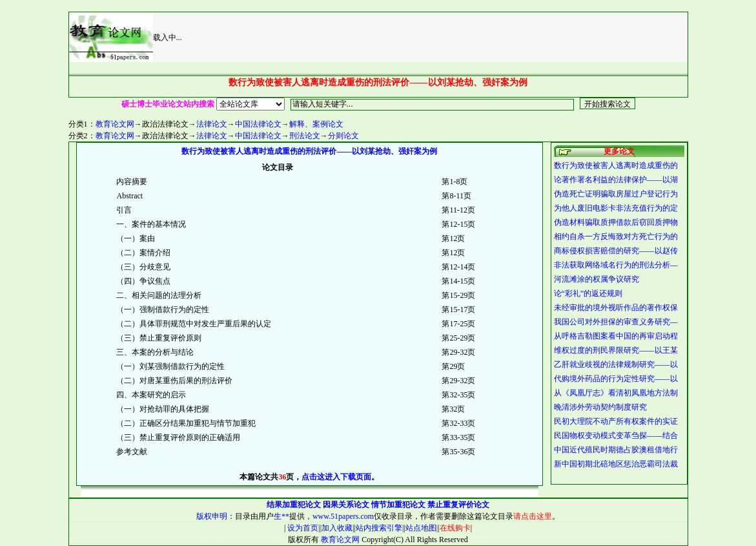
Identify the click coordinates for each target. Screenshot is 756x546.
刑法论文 (305, 136)
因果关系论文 (346, 505)
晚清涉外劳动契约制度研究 (600, 407)
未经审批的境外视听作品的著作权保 (616, 308)
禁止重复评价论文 (458, 505)
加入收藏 (337, 528)
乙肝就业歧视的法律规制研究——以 (616, 364)
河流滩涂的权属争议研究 (597, 279)
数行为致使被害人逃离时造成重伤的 (616, 165)
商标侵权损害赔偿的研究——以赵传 (616, 251)
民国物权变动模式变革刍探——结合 (616, 436)
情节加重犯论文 (398, 505)
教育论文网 (115, 124)
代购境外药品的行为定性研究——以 (616, 379)
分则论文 (343, 136)
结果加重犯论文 (294, 505)
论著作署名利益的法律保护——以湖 (616, 180)
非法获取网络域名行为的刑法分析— (616, 265)
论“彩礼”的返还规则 (588, 293)
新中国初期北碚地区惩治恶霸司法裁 (616, 464)
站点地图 (421, 528)
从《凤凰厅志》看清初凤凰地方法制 (616, 393)
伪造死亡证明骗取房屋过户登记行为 (616, 194)
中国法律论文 (258, 124)
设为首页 (302, 528)
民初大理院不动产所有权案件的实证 (616, 421)
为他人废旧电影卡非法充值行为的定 (616, 208)
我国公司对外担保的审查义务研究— (616, 322)
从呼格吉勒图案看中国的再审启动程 (616, 336)
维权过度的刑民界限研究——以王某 (616, 350)
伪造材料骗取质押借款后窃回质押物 (616, 222)
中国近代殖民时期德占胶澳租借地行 (616, 450)
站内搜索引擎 (379, 528)
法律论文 (212, 124)
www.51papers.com (343, 516)
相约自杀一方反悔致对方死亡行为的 (616, 236)
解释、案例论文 (316, 124)
